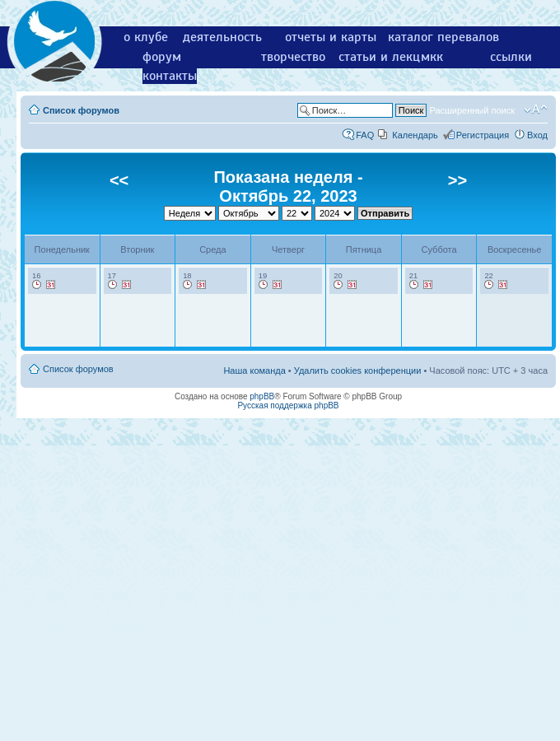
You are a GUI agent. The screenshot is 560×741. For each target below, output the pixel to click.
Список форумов (81, 110)
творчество (293, 57)
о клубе (146, 37)
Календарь (415, 135)
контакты (170, 76)
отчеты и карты (331, 37)
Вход (537, 135)
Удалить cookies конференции (358, 370)
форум (162, 57)
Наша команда (254, 370)
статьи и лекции (387, 57)
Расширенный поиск (472, 110)
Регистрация (483, 135)
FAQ (365, 135)
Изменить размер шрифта (536, 110)
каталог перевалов (443, 37)
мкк (432, 57)
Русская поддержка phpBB (288, 405)
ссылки (511, 57)
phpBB (262, 396)
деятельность (222, 37)
